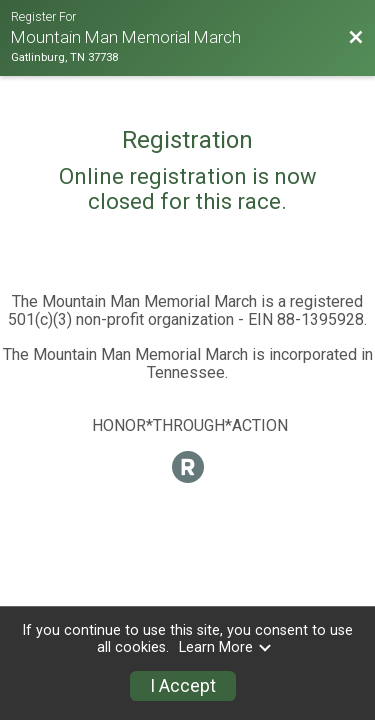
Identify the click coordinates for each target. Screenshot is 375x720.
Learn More (226, 647)
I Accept (183, 686)
